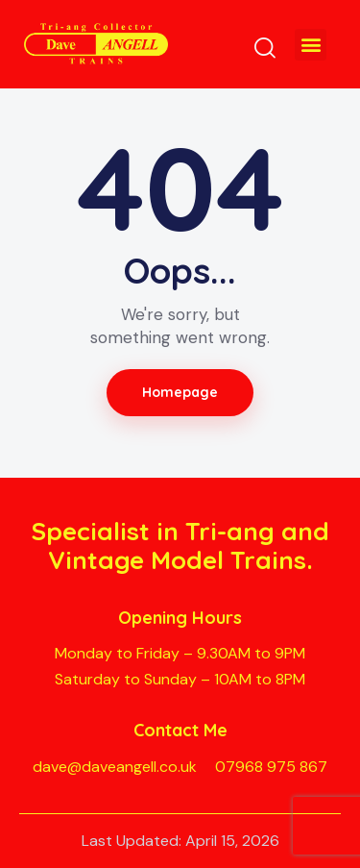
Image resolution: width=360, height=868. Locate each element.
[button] (311, 45)
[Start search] (265, 47)
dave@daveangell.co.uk (115, 767)
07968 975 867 (271, 767)
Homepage (180, 392)
